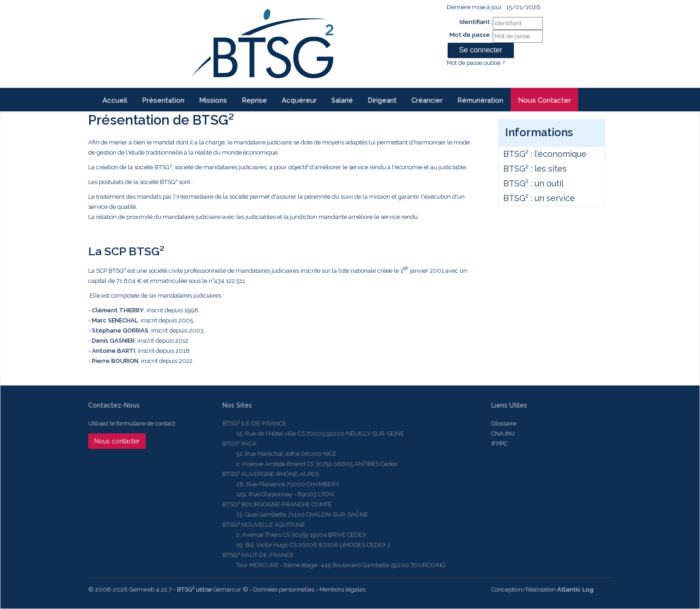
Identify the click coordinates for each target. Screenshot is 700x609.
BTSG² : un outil (533, 183)
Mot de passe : (471, 35)
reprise (254, 100)
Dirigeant (382, 100)
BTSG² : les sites (535, 169)
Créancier (427, 100)
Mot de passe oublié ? (476, 63)
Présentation (163, 100)
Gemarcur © (231, 589)
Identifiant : (476, 22)
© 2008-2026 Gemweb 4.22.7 (130, 589)
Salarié (342, 100)
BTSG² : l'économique (545, 154)
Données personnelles (284, 589)
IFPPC (499, 444)
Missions (213, 100)
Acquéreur (299, 100)
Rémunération (480, 100)
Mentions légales (342, 589)
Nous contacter (544, 100)
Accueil (115, 100)
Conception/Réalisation (542, 589)
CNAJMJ (503, 434)
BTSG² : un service (539, 198)
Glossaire (504, 423)
